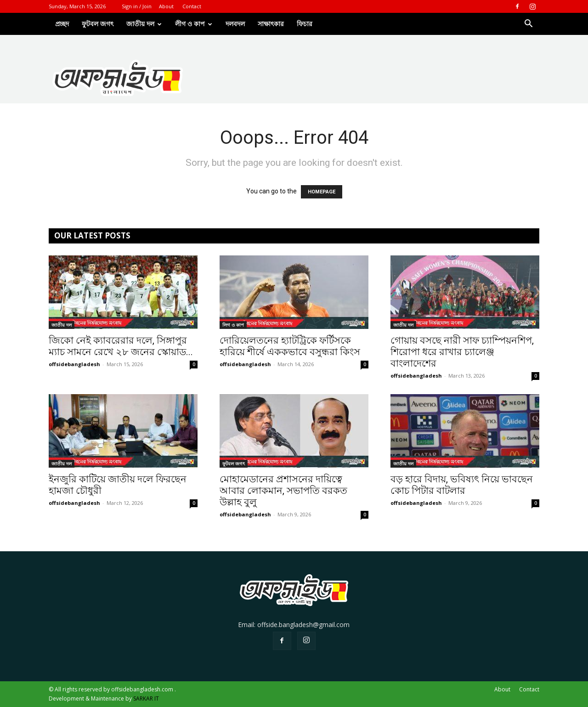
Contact (192, 6)
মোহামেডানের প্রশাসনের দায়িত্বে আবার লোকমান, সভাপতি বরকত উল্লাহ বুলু (283, 491)
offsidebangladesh (74, 364)
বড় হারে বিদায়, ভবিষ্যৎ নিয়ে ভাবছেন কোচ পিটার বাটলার (462, 485)
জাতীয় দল (62, 325)
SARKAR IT (146, 699)
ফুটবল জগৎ (98, 24)
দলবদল (235, 24)
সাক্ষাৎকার (271, 24)
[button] (528, 25)
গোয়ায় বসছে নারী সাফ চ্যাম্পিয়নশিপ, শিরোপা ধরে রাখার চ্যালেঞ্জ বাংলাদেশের (462, 352)
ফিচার (305, 24)
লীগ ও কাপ (194, 24)
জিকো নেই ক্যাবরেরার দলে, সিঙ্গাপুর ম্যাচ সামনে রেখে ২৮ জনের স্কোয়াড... (121, 346)
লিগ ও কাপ (233, 325)
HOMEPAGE (322, 192)
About (166, 6)
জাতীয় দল (144, 24)
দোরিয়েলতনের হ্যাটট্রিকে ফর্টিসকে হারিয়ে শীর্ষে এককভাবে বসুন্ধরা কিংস (290, 346)
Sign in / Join (137, 6)
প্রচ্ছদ (62, 24)
